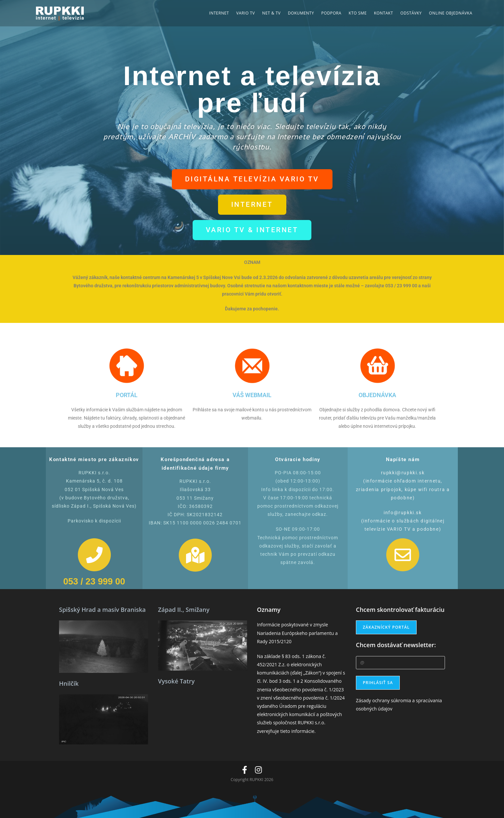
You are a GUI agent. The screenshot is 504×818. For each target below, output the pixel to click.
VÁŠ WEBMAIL (252, 395)
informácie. (303, 731)
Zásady (363, 700)
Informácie (268, 625)
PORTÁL (127, 395)
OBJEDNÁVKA (377, 395)
